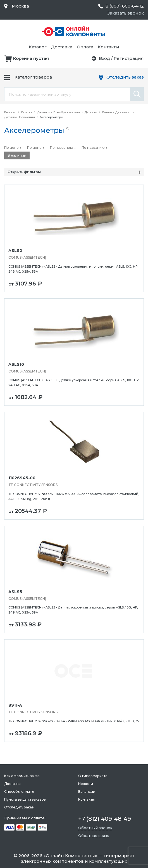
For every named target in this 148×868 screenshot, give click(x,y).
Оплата (85, 47)
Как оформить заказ (22, 776)
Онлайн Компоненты (70, 856)
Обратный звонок (95, 828)
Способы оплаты (19, 792)
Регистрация (129, 58)
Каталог (38, 47)
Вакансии (87, 792)
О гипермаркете (93, 776)
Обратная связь (94, 836)
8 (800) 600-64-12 (125, 6)
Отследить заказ (125, 77)
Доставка (62, 47)
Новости (86, 784)
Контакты (108, 47)
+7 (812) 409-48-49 (105, 819)
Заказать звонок (126, 13)
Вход (104, 58)
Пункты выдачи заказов (25, 799)
